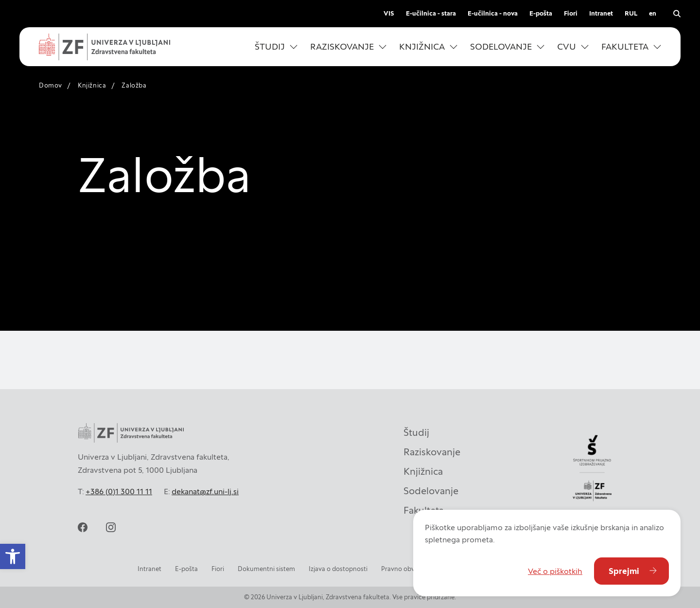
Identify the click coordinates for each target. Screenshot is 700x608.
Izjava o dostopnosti (338, 569)
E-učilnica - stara (431, 13)
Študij (416, 432)
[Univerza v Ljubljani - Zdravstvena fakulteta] (105, 47)
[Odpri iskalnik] (677, 14)
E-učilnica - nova (493, 13)
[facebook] (83, 527)
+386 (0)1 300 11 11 (119, 491)
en (653, 13)
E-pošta (541, 13)
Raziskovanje (432, 452)
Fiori (571, 13)
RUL (631, 13)
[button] (13, 556)
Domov (51, 85)
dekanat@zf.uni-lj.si (205, 491)
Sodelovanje (431, 491)
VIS (389, 13)
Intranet (601, 13)
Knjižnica (92, 85)
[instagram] (111, 527)
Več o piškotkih (555, 571)
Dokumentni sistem (266, 569)
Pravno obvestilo (406, 569)
